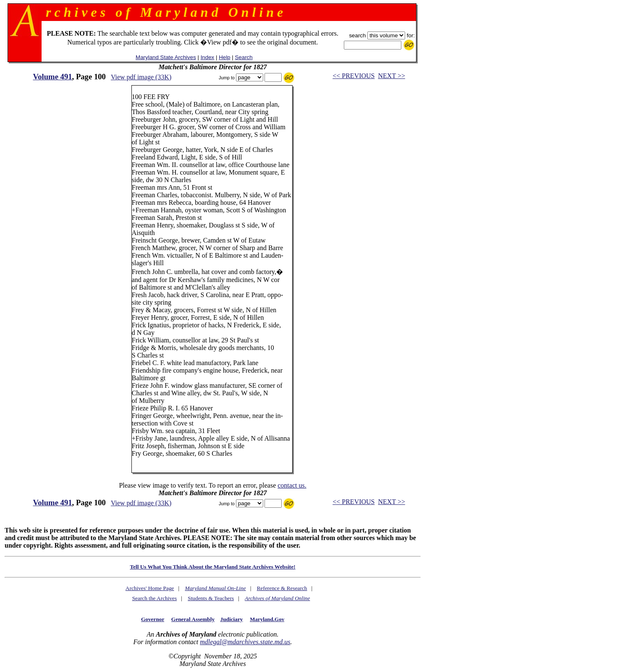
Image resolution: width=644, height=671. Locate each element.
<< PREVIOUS (353, 76)
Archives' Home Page (150, 588)
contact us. (292, 485)
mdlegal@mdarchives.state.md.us (245, 642)
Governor (153, 619)
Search (243, 57)
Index (208, 57)
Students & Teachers (211, 598)
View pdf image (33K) (141, 77)
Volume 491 (52, 77)
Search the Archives (155, 598)
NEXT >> (392, 76)
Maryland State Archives (166, 57)
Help (224, 57)
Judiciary (231, 619)
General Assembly (193, 619)
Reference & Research (282, 588)
